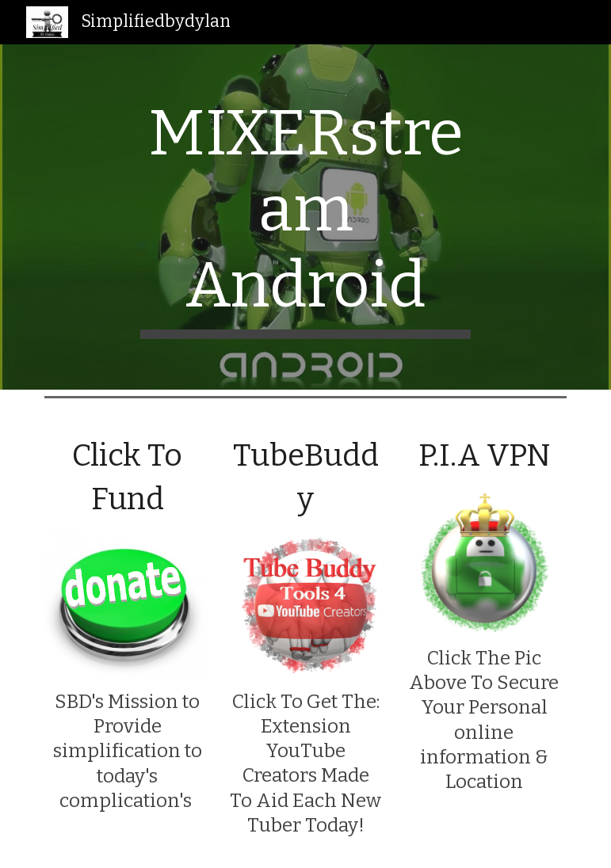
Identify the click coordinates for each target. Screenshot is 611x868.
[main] (305, 217)
